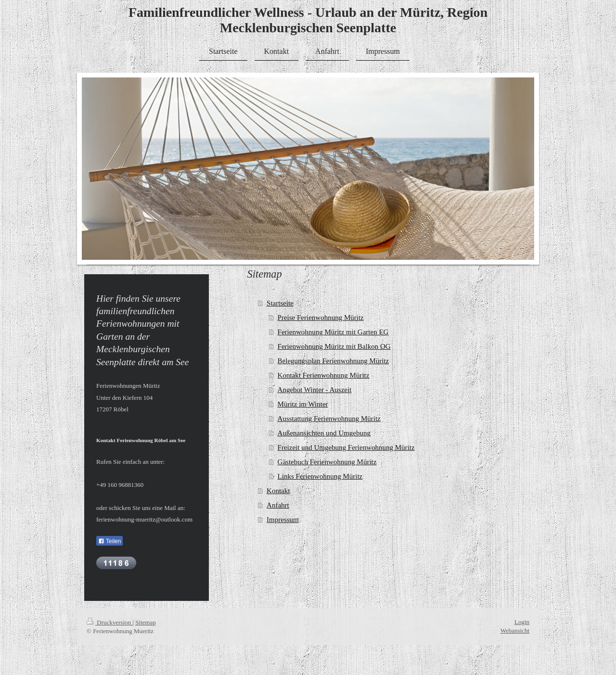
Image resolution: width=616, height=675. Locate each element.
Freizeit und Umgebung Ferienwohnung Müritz (346, 447)
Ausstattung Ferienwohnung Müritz (329, 419)
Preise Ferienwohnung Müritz (321, 318)
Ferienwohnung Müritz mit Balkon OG (334, 346)
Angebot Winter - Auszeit (315, 390)
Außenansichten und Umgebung (324, 433)
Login (522, 622)
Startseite (280, 303)
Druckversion (109, 622)
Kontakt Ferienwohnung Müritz (324, 375)
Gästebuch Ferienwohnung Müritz (327, 462)
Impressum (283, 520)
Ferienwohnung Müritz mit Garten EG (333, 332)
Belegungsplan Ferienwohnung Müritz (334, 361)
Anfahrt (278, 505)
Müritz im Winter (303, 404)
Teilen (109, 541)
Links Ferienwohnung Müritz (320, 476)
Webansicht (515, 630)
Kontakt (278, 491)
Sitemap (146, 622)
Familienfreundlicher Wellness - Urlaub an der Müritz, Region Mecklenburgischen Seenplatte (308, 20)
